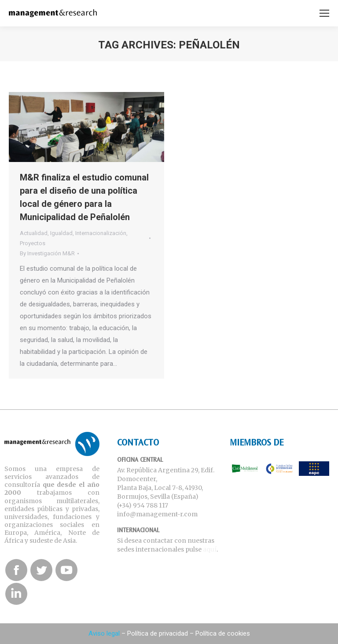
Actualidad (34, 233)
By (47, 253)
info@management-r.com (157, 514)
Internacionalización (101, 233)
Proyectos (33, 243)
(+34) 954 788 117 (143, 505)
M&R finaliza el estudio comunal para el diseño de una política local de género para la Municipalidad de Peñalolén (84, 197)
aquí (210, 549)
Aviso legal (104, 633)
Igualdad (61, 233)
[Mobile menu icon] (324, 13)
